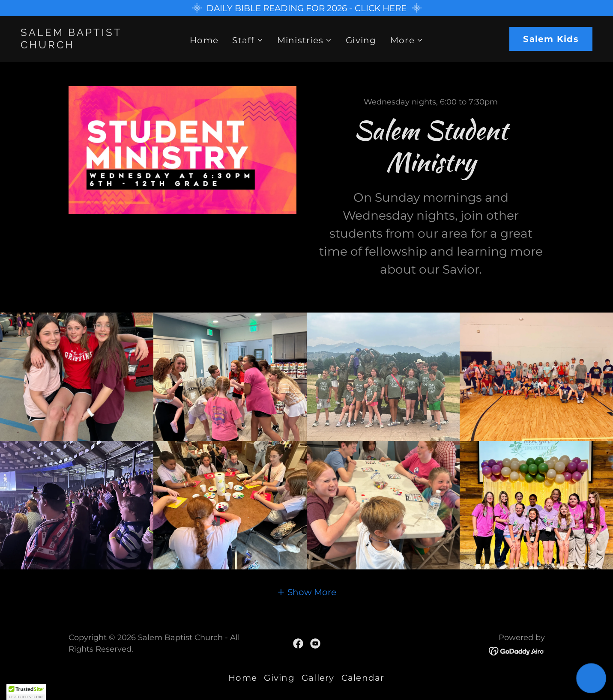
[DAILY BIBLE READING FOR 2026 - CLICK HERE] (306, 8)
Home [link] (204, 40)
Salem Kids (551, 39)
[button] (248, 40)
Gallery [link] (318, 678)
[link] (97, 45)
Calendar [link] (363, 678)
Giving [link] (361, 40)
